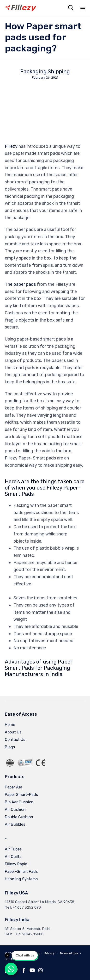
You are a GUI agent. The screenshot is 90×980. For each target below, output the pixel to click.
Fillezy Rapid (16, 864)
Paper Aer (14, 787)
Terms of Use (69, 953)
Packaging (33, 72)
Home (10, 725)
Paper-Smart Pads (21, 871)
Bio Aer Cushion (19, 802)
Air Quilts (13, 857)
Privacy (50, 953)
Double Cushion (19, 817)
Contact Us (15, 740)
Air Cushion (15, 809)
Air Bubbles (15, 824)
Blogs (10, 747)
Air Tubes (13, 849)
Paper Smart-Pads (21, 795)
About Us (13, 732)
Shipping (59, 72)
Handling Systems (21, 879)
